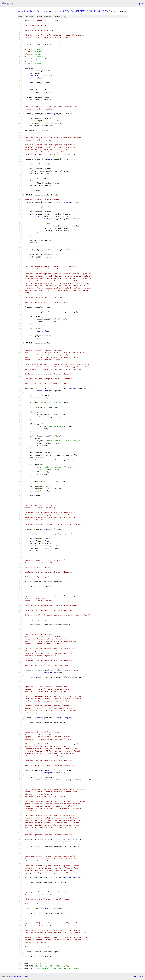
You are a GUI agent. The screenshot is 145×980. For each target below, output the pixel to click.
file (63, 17)
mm (115, 11)
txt (135, 976)
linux (19, 11)
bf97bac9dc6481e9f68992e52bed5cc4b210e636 (86, 11)
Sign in (140, 4)
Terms (26, 976)
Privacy (20, 976)
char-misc (56, 11)
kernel (33, 11)
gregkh (46, 11)
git (40, 11)
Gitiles (14, 976)
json (141, 976)
